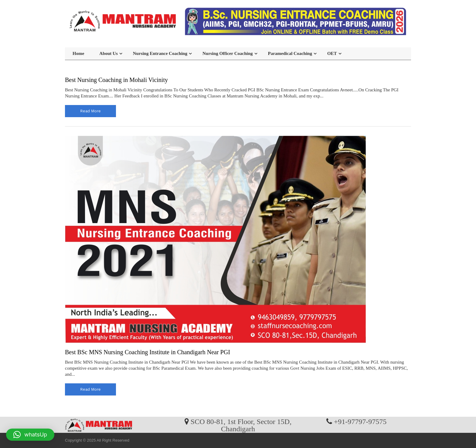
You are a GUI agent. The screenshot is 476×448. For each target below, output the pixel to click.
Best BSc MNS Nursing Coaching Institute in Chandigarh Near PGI (148, 352)
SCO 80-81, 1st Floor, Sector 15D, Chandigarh (241, 425)
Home (78, 53)
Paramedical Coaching (290, 53)
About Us (108, 53)
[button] (30, 435)
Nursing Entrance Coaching (160, 53)
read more (90, 111)
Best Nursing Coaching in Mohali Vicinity (116, 80)
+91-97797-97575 (360, 421)
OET (332, 53)
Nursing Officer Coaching (228, 53)
